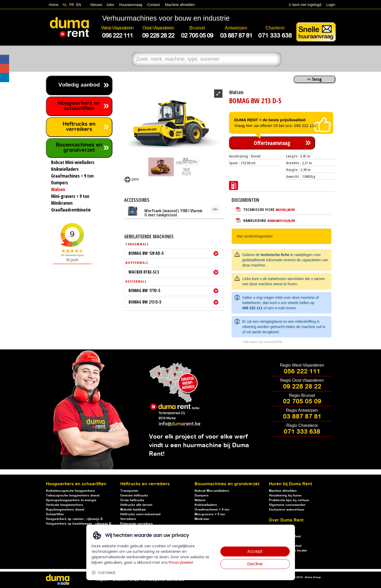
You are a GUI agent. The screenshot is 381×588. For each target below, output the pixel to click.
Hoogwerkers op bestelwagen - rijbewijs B (79, 524)
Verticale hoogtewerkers (65, 505)
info (215, 209)
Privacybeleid (181, 562)
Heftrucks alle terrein (136, 505)
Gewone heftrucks (134, 496)
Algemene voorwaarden (287, 505)
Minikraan (202, 519)
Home (54, 5)
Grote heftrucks (132, 500)
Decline (255, 564)
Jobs (109, 5)
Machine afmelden (179, 5)
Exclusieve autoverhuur (287, 510)
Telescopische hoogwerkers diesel (73, 496)
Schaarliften (55, 514)
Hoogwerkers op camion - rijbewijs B (74, 519)
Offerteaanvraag (272, 143)
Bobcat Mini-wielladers (212, 491)
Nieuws (96, 5)
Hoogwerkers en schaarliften (79, 106)
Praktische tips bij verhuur (289, 500)
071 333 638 (302, 432)
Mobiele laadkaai (133, 510)
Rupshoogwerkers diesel (65, 510)
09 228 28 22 (302, 387)
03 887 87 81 (302, 417)
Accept (255, 551)
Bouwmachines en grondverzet (79, 148)
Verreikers (128, 519)
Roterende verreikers (137, 524)
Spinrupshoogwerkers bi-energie (71, 500)
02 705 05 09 (302, 402)
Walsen (200, 500)
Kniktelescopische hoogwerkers (70, 491)
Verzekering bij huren (285, 496)
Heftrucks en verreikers (79, 127)
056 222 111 (252, 308)
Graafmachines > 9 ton (212, 510)
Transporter (129, 491)
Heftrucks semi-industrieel (140, 514)
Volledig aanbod (79, 85)
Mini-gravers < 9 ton (210, 514)
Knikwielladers (206, 505)
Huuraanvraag (131, 5)
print (131, 179)
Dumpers (202, 496)
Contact (154, 5)
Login (331, 5)
